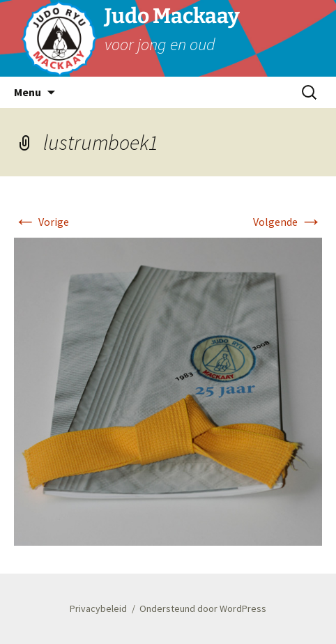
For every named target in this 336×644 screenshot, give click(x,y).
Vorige (41, 222)
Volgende (288, 222)
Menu (28, 92)
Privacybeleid (98, 608)
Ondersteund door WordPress (203, 608)
